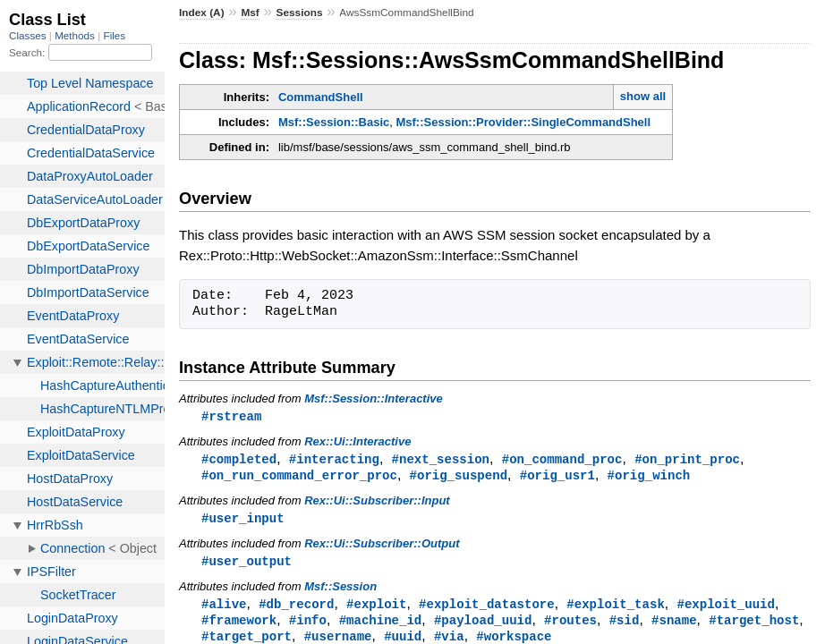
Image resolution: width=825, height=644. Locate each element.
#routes (570, 626)
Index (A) (202, 13)
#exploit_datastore (487, 609)
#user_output (247, 565)
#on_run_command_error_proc (299, 477)
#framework (239, 626)
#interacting (334, 460)
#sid (625, 626)
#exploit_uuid (725, 609)
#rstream (231, 416)
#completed (239, 460)
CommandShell (321, 97)
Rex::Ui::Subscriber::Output (382, 547)
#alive (224, 609)
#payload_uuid (483, 626)
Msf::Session (340, 591)
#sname (674, 626)
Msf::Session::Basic (334, 122)
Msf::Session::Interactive (374, 398)
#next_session (441, 460)
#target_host (754, 626)
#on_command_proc (562, 460)
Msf (250, 13)
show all (643, 96)
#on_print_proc (687, 460)
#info (308, 626)
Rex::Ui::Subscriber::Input (377, 503)
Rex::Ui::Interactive (357, 442)
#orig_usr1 (557, 477)
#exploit (376, 609)
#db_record (296, 609)
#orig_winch (649, 477)
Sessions (300, 13)
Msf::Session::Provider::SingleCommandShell (523, 122)
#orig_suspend (459, 477)
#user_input (243, 521)
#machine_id (381, 626)
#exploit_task (615, 609)
